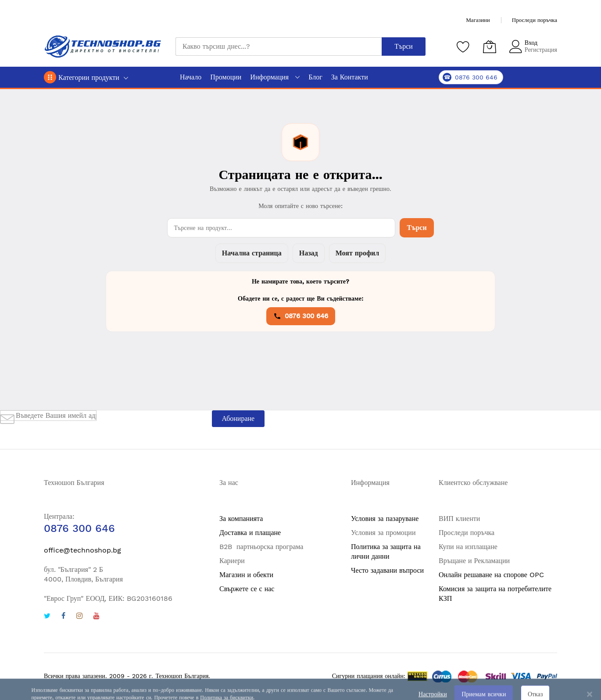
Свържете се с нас (247, 589)
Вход (531, 43)
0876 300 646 (301, 316)
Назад (309, 253)
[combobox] (279, 47)
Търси (417, 228)
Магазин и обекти (246, 575)
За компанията (241, 519)
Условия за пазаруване (385, 519)
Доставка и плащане (250, 533)
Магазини (478, 20)
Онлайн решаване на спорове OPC (491, 575)
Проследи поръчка (535, 20)
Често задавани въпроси (387, 570)
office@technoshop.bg (82, 550)
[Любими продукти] (463, 47)
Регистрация (541, 50)
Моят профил (357, 253)
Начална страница (252, 253)
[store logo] (103, 47)
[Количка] (490, 47)
